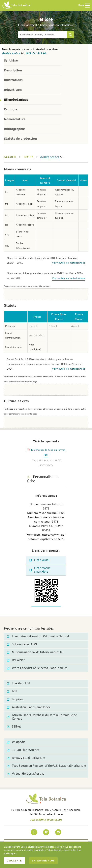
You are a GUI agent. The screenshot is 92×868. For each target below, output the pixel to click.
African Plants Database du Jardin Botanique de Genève (42, 717)
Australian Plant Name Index (29, 707)
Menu (84, 6)
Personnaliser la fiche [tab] (43, 479)
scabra (16, 53)
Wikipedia (16, 742)
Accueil (10, 157)
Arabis (6, 53)
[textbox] (43, 35)
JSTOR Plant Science (23, 750)
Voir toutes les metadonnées (69, 263)
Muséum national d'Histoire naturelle (35, 652)
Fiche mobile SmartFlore (40, 570)
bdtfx (29, 157)
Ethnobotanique (16, 100)
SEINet (14, 727)
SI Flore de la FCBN (22, 644)
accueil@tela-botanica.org (46, 820)
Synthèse (11, 60)
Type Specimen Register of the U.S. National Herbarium (46, 766)
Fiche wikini (39, 560)
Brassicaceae (36, 53)
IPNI (12, 691)
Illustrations (13, 80)
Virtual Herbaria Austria (26, 774)
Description (13, 70)
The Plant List (19, 683)
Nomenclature (15, 119)
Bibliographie (14, 129)
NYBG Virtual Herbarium (26, 758)
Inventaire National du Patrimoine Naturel (38, 636)
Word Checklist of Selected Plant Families (37, 668)
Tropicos (15, 699)
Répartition (13, 90)
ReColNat (16, 660)
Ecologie (11, 109)
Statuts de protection (20, 139)
